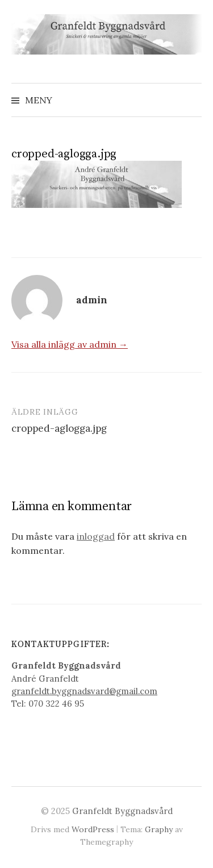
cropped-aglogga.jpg (59, 428)
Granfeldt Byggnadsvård (122, 811)
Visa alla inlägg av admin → (70, 344)
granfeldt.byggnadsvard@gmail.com (84, 691)
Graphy (159, 829)
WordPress (93, 829)
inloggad (96, 536)
